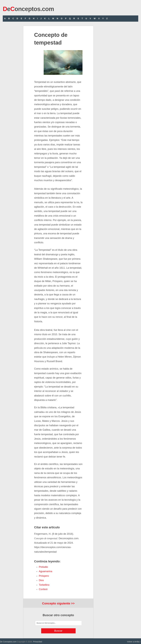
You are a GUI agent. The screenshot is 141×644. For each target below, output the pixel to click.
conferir (43, 589)
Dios (41, 580)
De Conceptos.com (8, 642)
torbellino (44, 585)
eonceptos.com (28, 9)
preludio (43, 567)
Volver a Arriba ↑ (134, 642)
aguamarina (46, 571)
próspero (44, 576)
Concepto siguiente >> (58, 603)
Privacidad (38, 642)
